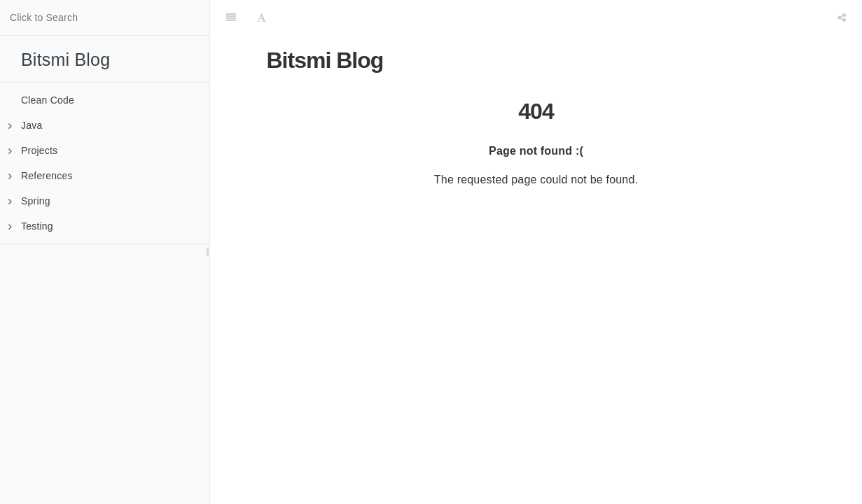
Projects (33, 150)
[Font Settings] (262, 17)
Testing (31, 226)
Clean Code (48, 100)
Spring (29, 201)
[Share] (842, 17)
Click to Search (44, 17)
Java (25, 125)
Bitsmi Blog (65, 59)
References (41, 176)
